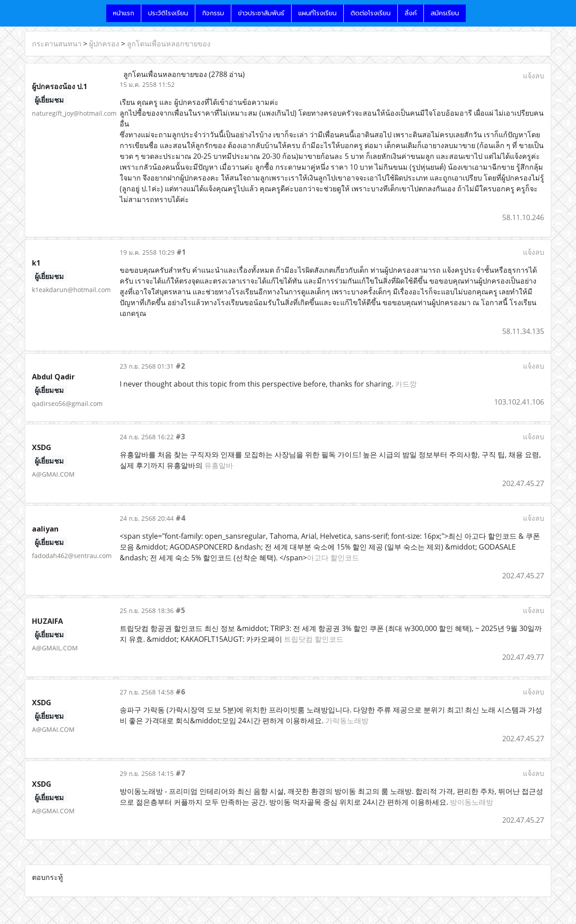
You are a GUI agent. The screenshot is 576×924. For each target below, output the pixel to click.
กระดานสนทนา (57, 44)
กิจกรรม (213, 13)
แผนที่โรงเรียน (317, 13)
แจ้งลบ (533, 76)
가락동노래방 (347, 721)
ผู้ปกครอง (104, 44)
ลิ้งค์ (411, 13)
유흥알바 (219, 465)
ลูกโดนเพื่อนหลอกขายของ (169, 44)
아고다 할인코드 (333, 558)
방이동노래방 (472, 802)
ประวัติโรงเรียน (168, 13)
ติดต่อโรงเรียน (371, 13)
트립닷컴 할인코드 (314, 639)
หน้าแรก (124, 13)
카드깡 (406, 384)
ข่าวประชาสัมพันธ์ (261, 13)
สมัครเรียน (445, 13)
